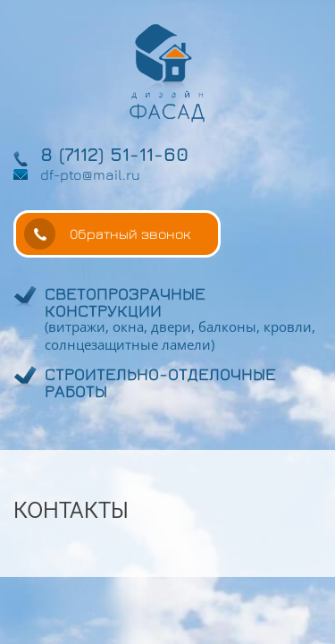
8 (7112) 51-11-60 (114, 154)
